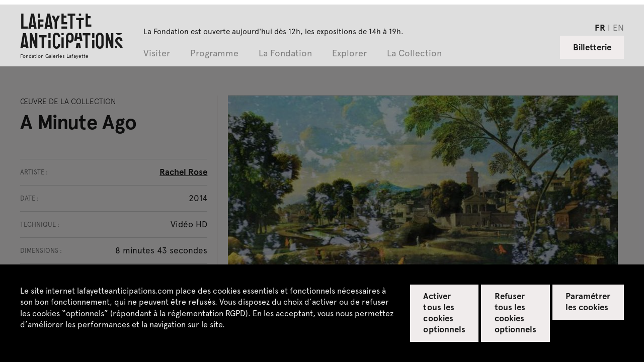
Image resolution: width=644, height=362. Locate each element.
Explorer (349, 54)
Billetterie (592, 47)
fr (600, 27)
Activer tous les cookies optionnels (444, 312)
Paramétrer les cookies (588, 301)
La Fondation (285, 54)
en (618, 27)
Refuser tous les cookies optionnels (515, 312)
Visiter (157, 54)
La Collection (414, 54)
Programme (214, 54)
